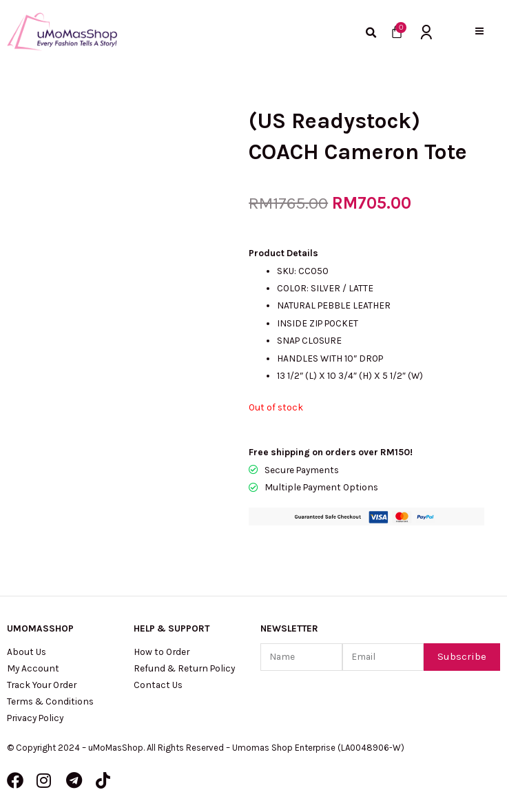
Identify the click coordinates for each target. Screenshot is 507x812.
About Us (27, 652)
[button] (480, 31)
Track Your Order (42, 685)
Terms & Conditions (50, 701)
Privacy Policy (35, 718)
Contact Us (158, 685)
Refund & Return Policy (184, 668)
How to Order (162, 652)
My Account (33, 668)
